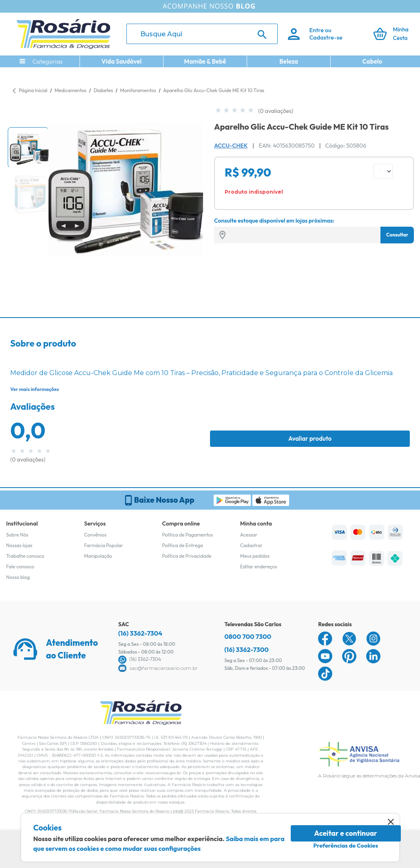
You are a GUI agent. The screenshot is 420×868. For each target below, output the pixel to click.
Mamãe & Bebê (205, 61)
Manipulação (98, 556)
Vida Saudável (122, 61)
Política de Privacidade (187, 556)
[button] (28, 148)
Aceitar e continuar (346, 833)
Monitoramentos (139, 90)
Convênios (95, 535)
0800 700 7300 (248, 636)
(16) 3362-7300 (246, 649)
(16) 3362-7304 (140, 633)
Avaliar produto (310, 438)
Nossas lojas (19, 545)
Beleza (289, 61)
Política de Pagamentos (188, 535)
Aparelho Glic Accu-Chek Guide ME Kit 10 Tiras (214, 90)
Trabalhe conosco (25, 556)
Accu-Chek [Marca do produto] (231, 146)
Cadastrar (251, 545)
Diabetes (104, 90)
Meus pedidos (255, 556)
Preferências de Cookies (346, 846)
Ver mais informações (34, 389)
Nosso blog (18, 577)
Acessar (249, 535)
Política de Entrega (183, 545)
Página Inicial (33, 90)
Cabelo (372, 61)
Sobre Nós (17, 535)
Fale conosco (20, 567)
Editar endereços (259, 567)
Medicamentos (71, 90)
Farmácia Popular (103, 545)
